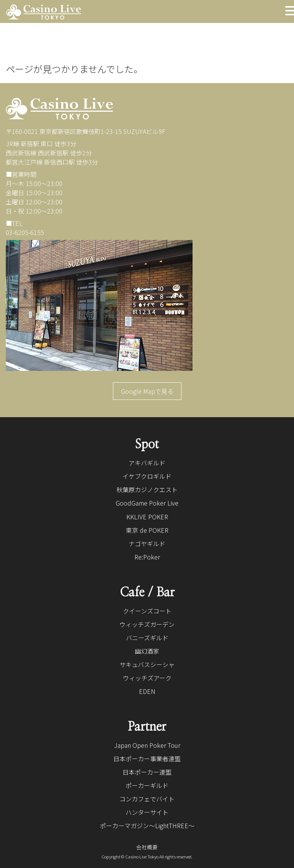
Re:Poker (147, 557)
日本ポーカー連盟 (147, 772)
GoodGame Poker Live (147, 503)
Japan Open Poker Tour (147, 745)
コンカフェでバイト (147, 799)
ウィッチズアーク (147, 678)
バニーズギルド (147, 638)
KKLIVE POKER (147, 517)
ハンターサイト (147, 812)
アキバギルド (147, 463)
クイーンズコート (147, 611)
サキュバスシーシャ (147, 664)
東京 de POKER (147, 530)
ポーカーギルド (147, 785)
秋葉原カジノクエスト (147, 489)
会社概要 (147, 847)
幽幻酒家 (147, 651)
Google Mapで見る (147, 391)
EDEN (147, 691)
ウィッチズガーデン (147, 624)
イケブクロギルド (147, 476)
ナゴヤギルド (147, 543)
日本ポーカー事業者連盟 (147, 759)
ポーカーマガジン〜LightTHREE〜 (147, 826)
